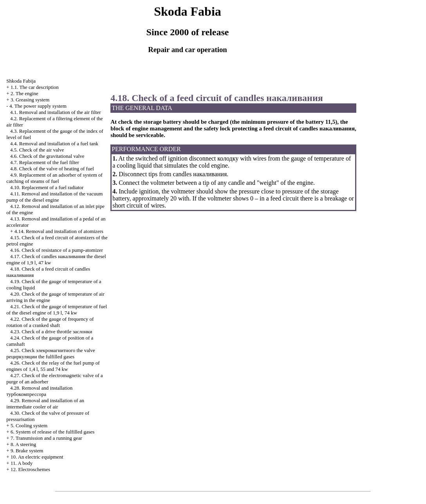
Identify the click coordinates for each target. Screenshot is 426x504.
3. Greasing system (30, 100)
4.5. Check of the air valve (37, 150)
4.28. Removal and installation (39, 391)
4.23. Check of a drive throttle (51, 331)
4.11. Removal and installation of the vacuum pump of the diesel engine (54, 197)
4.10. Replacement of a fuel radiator (47, 187)
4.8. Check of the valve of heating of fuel (52, 169)
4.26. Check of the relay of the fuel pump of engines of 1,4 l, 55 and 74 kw (53, 366)
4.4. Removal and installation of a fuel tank (54, 144)
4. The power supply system (38, 106)
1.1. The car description (35, 87)
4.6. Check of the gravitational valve (47, 156)
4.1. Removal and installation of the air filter (55, 112)
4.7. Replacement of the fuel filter (45, 162)
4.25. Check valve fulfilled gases (51, 353)
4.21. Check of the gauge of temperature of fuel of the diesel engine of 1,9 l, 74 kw (57, 310)
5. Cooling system (29, 425)
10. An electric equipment (37, 457)
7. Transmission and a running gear (46, 438)
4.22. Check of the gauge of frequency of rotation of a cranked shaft (50, 322)
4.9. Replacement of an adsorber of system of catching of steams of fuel (54, 178)
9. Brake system (27, 451)
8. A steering (23, 444)
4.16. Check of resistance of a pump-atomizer (57, 250)
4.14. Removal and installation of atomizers (59, 231)
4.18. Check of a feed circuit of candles (217, 98)
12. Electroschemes (30, 469)
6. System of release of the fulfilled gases (52, 432)
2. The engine (24, 93)
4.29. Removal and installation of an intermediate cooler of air (45, 404)
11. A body (22, 463)
